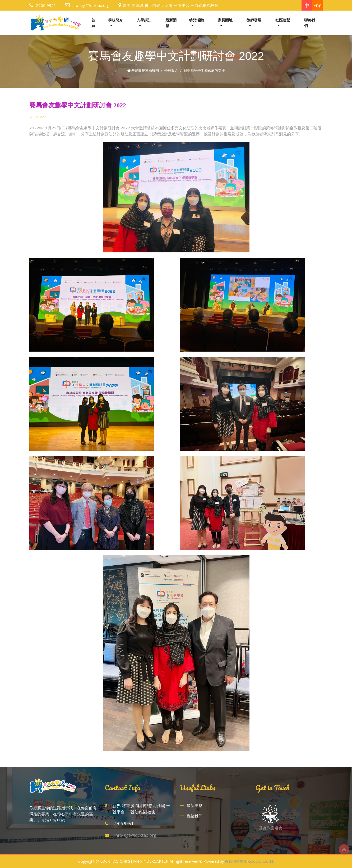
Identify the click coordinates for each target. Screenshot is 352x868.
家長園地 (225, 20)
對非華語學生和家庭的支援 (204, 70)
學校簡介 (115, 20)
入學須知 (144, 20)
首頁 (93, 23)
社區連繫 (283, 20)
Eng (317, 5)
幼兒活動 (196, 20)
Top (344, 849)
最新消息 (171, 23)
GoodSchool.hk (261, 861)
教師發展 (254, 20)
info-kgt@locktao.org (91, 5)
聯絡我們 (310, 23)
